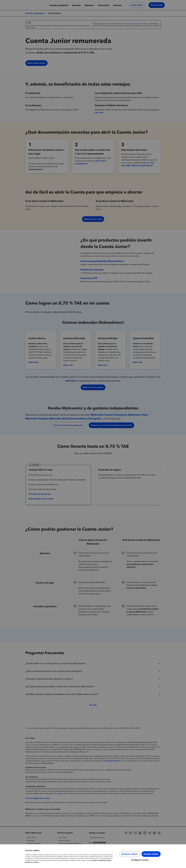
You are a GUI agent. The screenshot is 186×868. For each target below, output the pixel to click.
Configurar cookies (140, 860)
